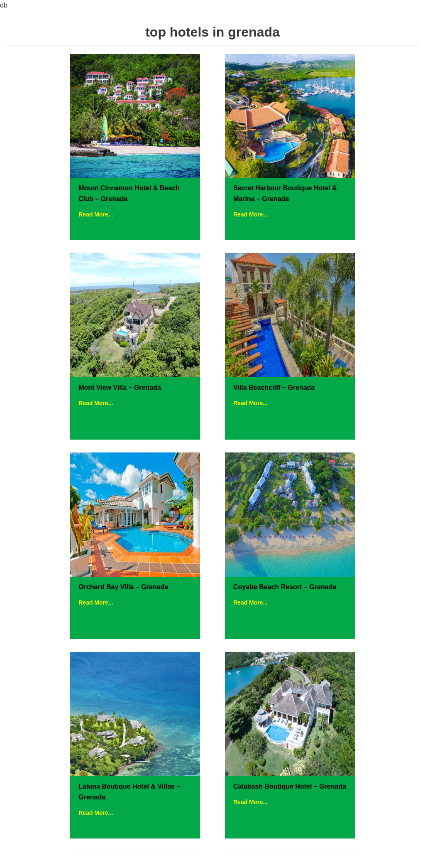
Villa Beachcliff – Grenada (274, 387)
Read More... (96, 214)
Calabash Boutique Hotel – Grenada (290, 786)
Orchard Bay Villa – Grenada (123, 587)
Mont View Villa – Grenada (120, 387)
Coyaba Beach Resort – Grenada (285, 587)
